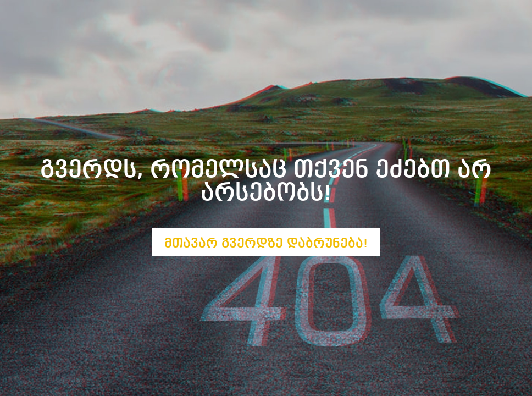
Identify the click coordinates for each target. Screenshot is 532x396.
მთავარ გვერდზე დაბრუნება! (266, 243)
